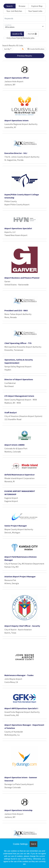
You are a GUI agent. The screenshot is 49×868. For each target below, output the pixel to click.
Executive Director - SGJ (16, 153)
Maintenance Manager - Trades (19, 675)
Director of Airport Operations (19, 379)
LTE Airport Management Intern (19, 396)
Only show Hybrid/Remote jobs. (21, 38)
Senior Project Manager (16, 526)
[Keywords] (24, 19)
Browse (22, 6)
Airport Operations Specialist (18, 228)
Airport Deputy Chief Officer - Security (22, 626)
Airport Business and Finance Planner (22, 278)
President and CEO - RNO (16, 310)
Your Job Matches (14, 11)
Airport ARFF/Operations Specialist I (21, 708)
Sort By (7, 49)
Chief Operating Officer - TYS (18, 343)
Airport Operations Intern (16, 120)
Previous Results (25, 56)
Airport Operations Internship (18, 810)
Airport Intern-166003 (14, 445)
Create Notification (36, 49)
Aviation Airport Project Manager (20, 576)
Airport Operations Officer (17, 78)
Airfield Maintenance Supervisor (20, 475)
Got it (33, 844)
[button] (32, 34)
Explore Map (37, 6)
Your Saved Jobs (35, 11)
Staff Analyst (11, 412)
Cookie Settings (20, 844)
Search (10, 6)
